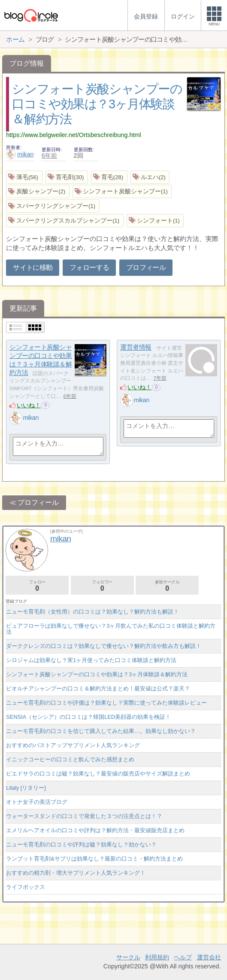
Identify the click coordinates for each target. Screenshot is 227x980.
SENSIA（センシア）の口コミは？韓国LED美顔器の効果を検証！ (88, 717)
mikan (20, 154)
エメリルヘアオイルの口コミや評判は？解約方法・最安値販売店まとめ (95, 830)
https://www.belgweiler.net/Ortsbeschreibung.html (73, 135)
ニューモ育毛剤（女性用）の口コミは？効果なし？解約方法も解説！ (92, 612)
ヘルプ (183, 957)
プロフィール (146, 267)
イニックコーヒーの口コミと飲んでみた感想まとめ (70, 759)
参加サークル (167, 586)
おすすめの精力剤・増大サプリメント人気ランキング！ (76, 873)
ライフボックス (26, 887)
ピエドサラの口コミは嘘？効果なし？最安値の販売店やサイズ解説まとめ (98, 774)
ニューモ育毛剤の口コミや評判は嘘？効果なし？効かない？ (81, 844)
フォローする (89, 267)
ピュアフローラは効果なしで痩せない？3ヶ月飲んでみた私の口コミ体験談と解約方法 (111, 629)
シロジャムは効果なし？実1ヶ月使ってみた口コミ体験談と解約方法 (91, 660)
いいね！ (29, 405)
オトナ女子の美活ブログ (37, 802)
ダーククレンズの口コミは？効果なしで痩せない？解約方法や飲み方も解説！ (104, 646)
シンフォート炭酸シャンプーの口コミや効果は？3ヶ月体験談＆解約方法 (97, 104)
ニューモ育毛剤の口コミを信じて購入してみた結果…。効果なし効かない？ (101, 731)
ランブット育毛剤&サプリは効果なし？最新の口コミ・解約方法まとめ (94, 859)
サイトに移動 (33, 267)
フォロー (37, 586)
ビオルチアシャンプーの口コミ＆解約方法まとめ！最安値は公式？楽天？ (98, 688)
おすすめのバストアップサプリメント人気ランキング (73, 745)
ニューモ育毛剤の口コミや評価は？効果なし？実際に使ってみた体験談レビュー (106, 703)
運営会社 (209, 957)
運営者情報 (136, 347)
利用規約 (157, 957)
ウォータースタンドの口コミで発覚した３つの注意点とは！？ (84, 816)
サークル (128, 957)
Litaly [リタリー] (26, 788)
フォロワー (102, 586)
